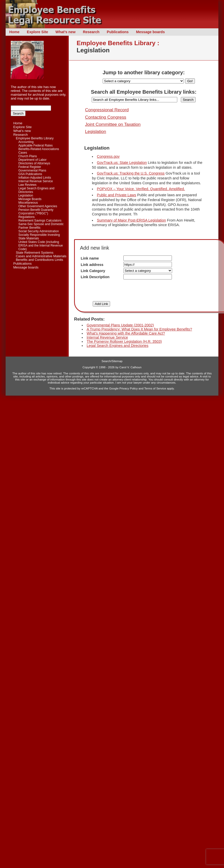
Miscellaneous (28, 203)
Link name (90, 258)
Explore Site (37, 32)
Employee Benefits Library (35, 138)
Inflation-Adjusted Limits (35, 178)
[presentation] (149, 290)
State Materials (29, 238)
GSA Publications (30, 174)
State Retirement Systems (35, 253)
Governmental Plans (32, 170)
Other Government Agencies (38, 206)
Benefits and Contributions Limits (39, 260)
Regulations (27, 217)
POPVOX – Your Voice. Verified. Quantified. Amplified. (141, 189)
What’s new (66, 32)
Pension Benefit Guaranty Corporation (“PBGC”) (36, 212)
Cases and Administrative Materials (41, 256)
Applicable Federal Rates (36, 145)
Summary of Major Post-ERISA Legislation (131, 220)
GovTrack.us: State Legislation (122, 163)
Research (91, 32)
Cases (23, 153)
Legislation (26, 195)
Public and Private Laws (116, 195)
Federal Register (30, 167)
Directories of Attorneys (34, 163)
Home (14, 32)
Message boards (150, 32)
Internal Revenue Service (36, 181)
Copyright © (90, 367)
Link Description (95, 277)
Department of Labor (32, 160)
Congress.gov (108, 156)
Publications (118, 32)
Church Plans (28, 156)
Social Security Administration (39, 231)
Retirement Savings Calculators (40, 221)
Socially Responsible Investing (39, 235)
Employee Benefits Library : (118, 43)
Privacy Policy (129, 388)
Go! (190, 81)
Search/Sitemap (112, 361)
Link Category (93, 271)
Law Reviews (27, 185)
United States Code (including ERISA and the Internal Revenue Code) (41, 246)
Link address (92, 265)
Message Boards (30, 199)
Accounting (26, 142)
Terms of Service (155, 388)
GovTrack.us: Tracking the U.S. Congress (131, 173)
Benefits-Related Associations (39, 149)
